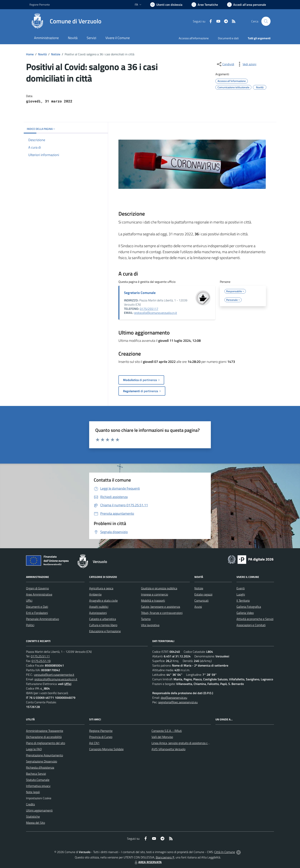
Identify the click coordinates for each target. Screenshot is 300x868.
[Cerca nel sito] (266, 21)
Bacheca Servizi (36, 774)
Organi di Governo (37, 588)
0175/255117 (149, 309)
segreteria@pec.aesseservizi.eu (178, 702)
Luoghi (241, 594)
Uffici (29, 600)
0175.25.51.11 (40, 656)
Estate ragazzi (203, 594)
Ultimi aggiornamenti (39, 810)
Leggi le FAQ (34, 749)
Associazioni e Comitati (251, 625)
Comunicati (201, 600)
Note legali (33, 792)
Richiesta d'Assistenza (40, 767)
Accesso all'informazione (194, 38)
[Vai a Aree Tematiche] (205, 5)
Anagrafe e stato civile (103, 600)
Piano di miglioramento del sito (46, 743)
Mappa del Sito (35, 823)
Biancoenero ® (165, 857)
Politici (30, 625)
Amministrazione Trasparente (45, 731)
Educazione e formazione (105, 631)
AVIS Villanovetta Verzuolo (168, 749)
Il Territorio (243, 600)
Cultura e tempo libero (103, 625)
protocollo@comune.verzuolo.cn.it (156, 313)
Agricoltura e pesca (101, 588)
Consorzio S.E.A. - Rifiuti (167, 731)
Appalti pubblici (99, 607)
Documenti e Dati (37, 607)
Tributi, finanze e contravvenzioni (162, 613)
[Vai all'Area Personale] (247, 5)
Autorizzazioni (98, 613)
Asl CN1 (94, 743)
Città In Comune (225, 852)
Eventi (241, 588)
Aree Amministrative (39, 594)
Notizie (56, 54)
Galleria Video (245, 613)
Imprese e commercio (154, 594)
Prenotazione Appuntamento (44, 755)
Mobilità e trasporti (153, 600)
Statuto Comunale (38, 780)
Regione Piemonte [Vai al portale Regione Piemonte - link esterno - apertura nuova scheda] (40, 4)
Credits (30, 804)
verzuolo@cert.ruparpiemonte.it (54, 675)
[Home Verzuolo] (65, 21)
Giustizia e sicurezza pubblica (159, 588)
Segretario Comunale (140, 293)
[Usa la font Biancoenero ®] (166, 5)
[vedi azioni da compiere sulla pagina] (246, 64)
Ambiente (95, 594)
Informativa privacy (38, 786)
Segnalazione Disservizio (42, 761)
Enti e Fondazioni (37, 613)
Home (30, 54)
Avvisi (198, 607)
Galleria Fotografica (249, 607)
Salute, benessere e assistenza (161, 607)
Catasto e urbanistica (103, 619)
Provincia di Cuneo (101, 737)
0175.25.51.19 (41, 661)
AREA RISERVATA (148, 862)
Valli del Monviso (162, 737)
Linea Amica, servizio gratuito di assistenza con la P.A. (185, 743)
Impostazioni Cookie (39, 798)
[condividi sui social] (225, 64)
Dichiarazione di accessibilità (44, 737)
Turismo (146, 619)
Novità (42, 54)
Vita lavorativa (150, 625)
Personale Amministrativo (42, 619)
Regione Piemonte (101, 731)
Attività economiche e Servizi (255, 619)
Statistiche (33, 816)
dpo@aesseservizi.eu (174, 698)
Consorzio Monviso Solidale (106, 749)
